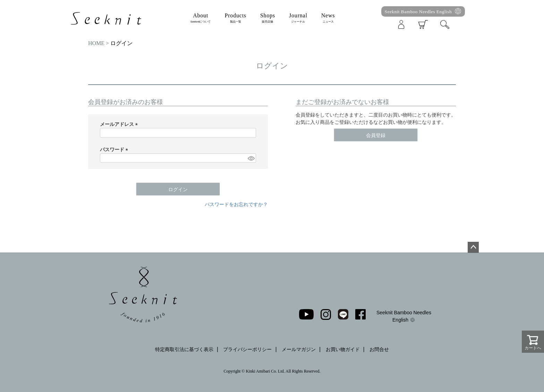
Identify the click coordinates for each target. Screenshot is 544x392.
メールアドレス (120, 124)
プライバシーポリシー (247, 349)
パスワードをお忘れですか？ (236, 204)
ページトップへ (473, 247)
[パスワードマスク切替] (251, 158)
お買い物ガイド (343, 349)
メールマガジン (299, 349)
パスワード (115, 150)
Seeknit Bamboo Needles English (418, 12)
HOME (96, 43)
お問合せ (379, 349)
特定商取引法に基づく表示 (184, 349)
